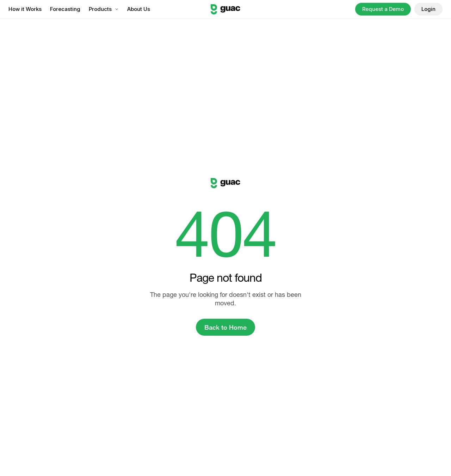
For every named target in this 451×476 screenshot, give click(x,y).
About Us (139, 9)
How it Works (25, 9)
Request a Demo (383, 9)
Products (104, 9)
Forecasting (65, 9)
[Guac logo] (225, 9)
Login (428, 9)
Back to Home (225, 327)
